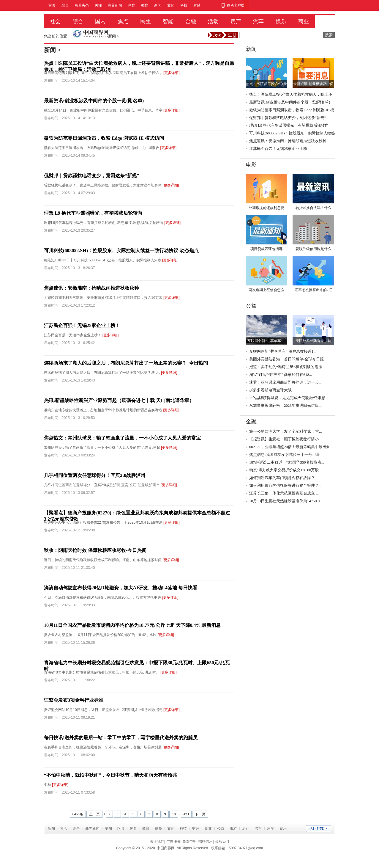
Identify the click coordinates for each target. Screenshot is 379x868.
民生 (146, 21)
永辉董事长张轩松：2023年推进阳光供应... (285, 405)
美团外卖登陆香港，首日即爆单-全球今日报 (286, 359)
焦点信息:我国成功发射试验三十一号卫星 (285, 455)
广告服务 (173, 842)
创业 (208, 828)
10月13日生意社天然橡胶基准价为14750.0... (286, 501)
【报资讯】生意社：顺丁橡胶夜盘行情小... (285, 439)
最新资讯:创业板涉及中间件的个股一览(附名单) (94, 101)
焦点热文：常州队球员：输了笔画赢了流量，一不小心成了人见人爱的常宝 (122, 438)
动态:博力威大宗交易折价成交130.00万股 (284, 470)
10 (174, 814)
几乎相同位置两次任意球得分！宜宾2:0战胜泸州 (95, 475)
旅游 (233, 828)
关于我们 (157, 842)
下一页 (200, 814)
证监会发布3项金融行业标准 (74, 700)
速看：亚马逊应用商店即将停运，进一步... (285, 382)
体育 (132, 5)
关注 (98, 5)
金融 (191, 21)
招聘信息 (206, 842)
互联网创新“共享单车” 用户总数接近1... (283, 351)
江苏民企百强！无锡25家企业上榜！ (82, 325)
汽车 (258, 21)
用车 (271, 828)
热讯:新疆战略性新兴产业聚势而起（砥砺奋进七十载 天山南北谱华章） (119, 400)
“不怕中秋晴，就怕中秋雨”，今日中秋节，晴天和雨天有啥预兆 (110, 775)
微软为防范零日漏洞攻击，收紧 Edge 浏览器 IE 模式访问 (104, 138)
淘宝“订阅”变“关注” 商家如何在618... (281, 375)
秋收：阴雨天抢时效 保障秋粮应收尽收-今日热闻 (95, 550)
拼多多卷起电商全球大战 (270, 390)
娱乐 (281, 21)
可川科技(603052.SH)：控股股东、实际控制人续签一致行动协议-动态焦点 (121, 251)
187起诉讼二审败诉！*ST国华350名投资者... (287, 462)
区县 (121, 828)
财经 (197, 5)
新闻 (158, 5)
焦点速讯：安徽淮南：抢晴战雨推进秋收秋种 (91, 288)
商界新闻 (115, 5)
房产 (236, 21)
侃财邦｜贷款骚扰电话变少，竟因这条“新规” (91, 176)
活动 (213, 21)
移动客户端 (236, 5)
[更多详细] (172, 73)
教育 (145, 5)
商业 (304, 21)
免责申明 (190, 842)
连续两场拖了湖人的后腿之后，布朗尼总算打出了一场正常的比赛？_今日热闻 (126, 363)
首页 (52, 5)
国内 (100, 21)
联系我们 (222, 842)
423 (186, 814)
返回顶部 (319, 829)
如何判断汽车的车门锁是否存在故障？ (282, 478)
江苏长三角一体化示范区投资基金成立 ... (284, 493)
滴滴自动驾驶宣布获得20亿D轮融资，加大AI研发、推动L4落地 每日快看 (121, 588)
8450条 (78, 814)
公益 (221, 828)
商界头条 (82, 5)
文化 (171, 5)
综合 (65, 5)
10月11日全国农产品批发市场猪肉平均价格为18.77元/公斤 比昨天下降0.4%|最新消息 (132, 625)
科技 (184, 5)
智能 (168, 21)
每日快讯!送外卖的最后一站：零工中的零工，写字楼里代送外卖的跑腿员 (121, 738)
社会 (55, 21)
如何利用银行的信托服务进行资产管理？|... (286, 485)
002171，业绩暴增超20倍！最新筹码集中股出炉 (290, 447)
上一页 (94, 814)
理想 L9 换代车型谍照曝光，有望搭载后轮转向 (93, 213)
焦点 (123, 21)
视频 (158, 828)
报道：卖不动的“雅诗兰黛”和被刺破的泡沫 (286, 367)
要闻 (108, 828)
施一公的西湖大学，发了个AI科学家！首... (285, 431)
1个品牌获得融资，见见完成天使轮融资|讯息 (287, 398)
